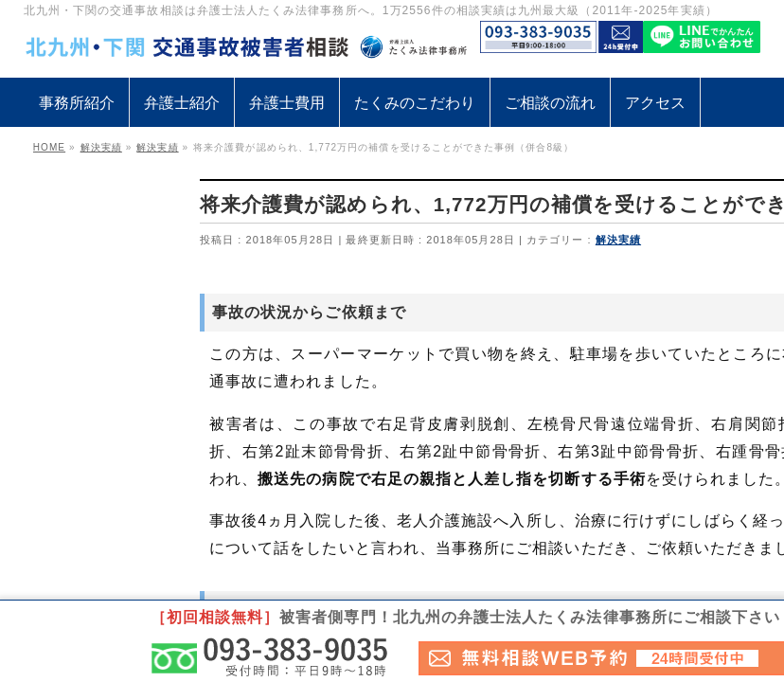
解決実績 (618, 240)
